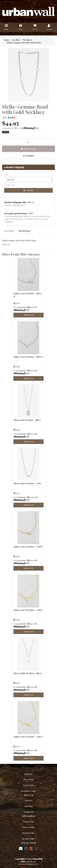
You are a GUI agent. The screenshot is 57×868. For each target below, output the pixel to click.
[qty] (28, 174)
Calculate (29, 190)
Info (37, 128)
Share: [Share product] (10, 118)
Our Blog (29, 806)
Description (9, 231)
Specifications (25, 231)
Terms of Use (28, 822)
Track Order (28, 785)
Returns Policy (28, 833)
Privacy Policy (29, 827)
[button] (28, 156)
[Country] (28, 180)
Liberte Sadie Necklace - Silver (28, 673)
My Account (29, 780)
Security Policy (28, 839)
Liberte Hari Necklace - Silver (27, 420)
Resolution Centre (28, 791)
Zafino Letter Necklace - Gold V (28, 610)
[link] (26, 848)
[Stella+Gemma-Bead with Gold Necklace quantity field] (28, 142)
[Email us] (21, 848)
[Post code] (28, 185)
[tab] (9, 231)
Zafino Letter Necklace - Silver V (28, 357)
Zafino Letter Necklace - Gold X (28, 547)
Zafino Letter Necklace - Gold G (28, 737)
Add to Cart (29, 149)
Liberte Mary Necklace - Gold (27, 483)
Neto (37, 864)
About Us (29, 800)
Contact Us (29, 812)
